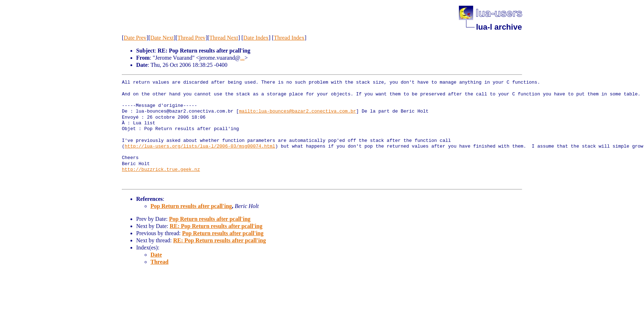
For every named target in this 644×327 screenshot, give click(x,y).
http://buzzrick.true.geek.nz (161, 170)
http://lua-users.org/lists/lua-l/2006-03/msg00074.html (200, 147)
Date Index (256, 38)
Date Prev (135, 38)
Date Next (162, 38)
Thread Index (289, 38)
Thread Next (224, 38)
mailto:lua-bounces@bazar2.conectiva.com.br (298, 112)
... (242, 58)
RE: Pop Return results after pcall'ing (216, 226)
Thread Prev (191, 38)
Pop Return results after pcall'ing (191, 206)
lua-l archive (499, 27)
